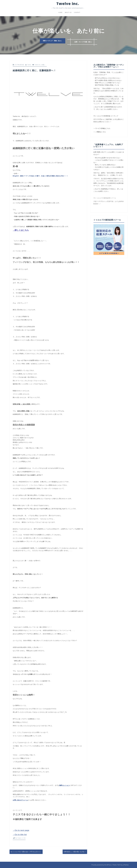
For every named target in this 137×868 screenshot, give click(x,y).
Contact (77, 12)
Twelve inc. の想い (40, 65)
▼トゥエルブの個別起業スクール (105, 198)
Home (60, 12)
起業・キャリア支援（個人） (85, 41)
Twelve (29, 65)
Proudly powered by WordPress (101, 865)
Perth (119, 865)
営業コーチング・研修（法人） (51, 41)
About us (68, 12)
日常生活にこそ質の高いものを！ (75, 852)
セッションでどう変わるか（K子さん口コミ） (26, 852)
